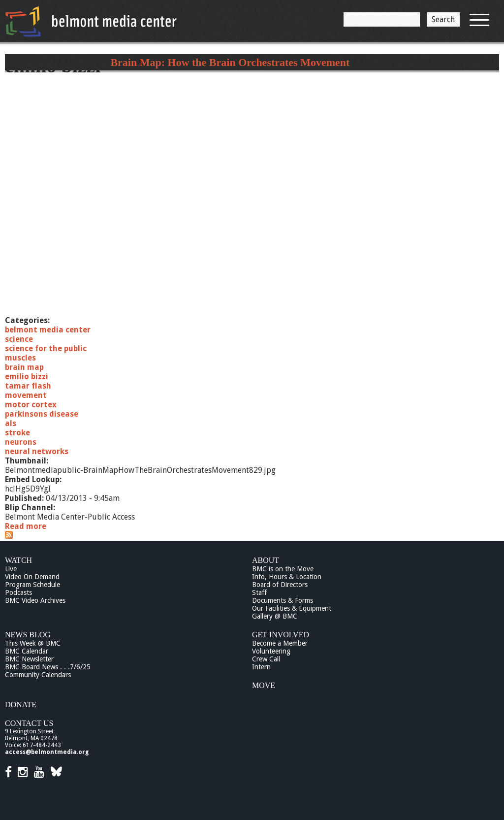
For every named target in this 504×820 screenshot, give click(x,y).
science (19, 339)
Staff (259, 592)
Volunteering (271, 651)
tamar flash (28, 386)
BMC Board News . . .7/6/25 (48, 667)
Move (264, 685)
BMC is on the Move (283, 569)
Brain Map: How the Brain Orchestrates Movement (230, 62)
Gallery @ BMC (275, 616)
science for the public (46, 348)
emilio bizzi (27, 377)
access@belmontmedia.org (47, 752)
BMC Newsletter (29, 659)
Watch (18, 560)
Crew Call (266, 659)
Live (11, 569)
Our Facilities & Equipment (292, 608)
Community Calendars (38, 675)
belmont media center (48, 330)
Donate (21, 705)
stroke (17, 433)
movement (26, 395)
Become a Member (280, 643)
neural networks (37, 451)
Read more (26, 526)
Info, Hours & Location (287, 577)
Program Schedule (32, 585)
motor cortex (31, 405)
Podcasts (18, 592)
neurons (21, 442)
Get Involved (281, 635)
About (266, 560)
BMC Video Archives (35, 600)
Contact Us (29, 723)
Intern (261, 667)
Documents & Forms (283, 600)
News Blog (28, 635)
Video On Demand (32, 577)
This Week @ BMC (33, 643)
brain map (24, 367)
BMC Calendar (27, 651)
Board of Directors (280, 585)
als (11, 423)
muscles (20, 358)
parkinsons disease (42, 414)
